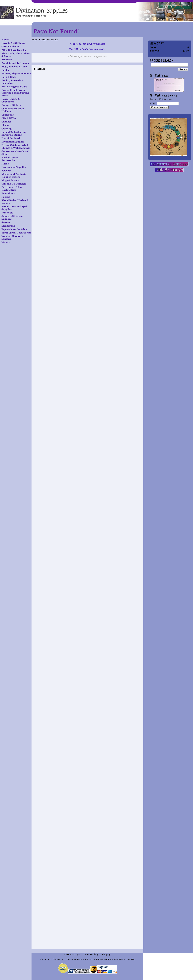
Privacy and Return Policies (109, 959)
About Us (44, 959)
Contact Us (58, 959)
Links (90, 959)
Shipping (106, 954)
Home (34, 40)
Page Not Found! (50, 40)
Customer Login (72, 954)
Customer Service (75, 959)
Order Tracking (91, 954)
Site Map (131, 959)
